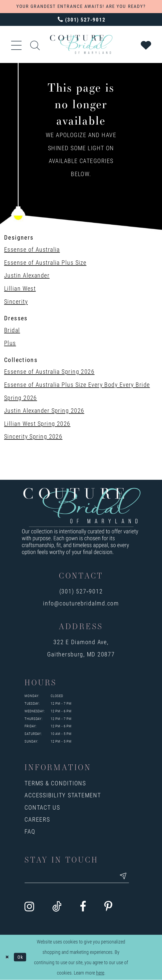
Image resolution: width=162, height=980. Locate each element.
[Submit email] (127, 877)
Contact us (42, 807)
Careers (37, 819)
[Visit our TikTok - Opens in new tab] (57, 907)
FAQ (30, 831)
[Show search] (36, 44)
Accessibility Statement (63, 795)
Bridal (12, 330)
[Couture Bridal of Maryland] (81, 44)
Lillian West (20, 288)
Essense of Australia (32, 249)
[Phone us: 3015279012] (81, 20)
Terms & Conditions (55, 783)
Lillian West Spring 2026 (37, 423)
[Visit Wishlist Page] (146, 44)
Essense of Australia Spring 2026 (49, 371)
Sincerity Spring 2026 (33, 436)
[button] (17, 44)
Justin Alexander (27, 275)
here (100, 973)
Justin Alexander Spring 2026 (44, 410)
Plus (10, 343)
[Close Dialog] (7, 958)
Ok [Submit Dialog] (21, 957)
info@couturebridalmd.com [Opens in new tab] (81, 603)
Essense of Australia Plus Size (45, 262)
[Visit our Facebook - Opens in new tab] (83, 907)
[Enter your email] (79, 877)
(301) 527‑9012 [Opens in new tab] (81, 591)
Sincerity (16, 301)
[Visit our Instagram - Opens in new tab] (29, 907)
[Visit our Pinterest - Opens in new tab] (108, 907)
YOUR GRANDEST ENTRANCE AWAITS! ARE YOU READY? (81, 6)
